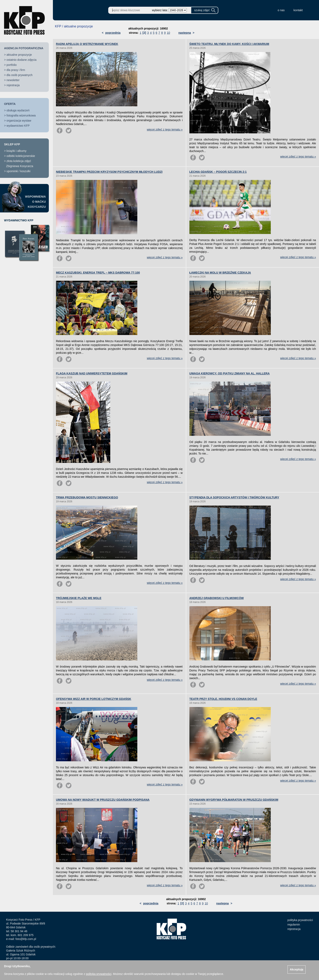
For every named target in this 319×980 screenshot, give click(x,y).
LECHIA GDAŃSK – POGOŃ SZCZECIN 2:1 (218, 172)
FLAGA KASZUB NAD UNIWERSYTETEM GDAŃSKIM (92, 373)
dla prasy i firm (16, 70)
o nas (281, 10)
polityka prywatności (300, 920)
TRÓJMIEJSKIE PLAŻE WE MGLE (79, 598)
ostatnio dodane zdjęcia (21, 60)
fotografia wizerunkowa (21, 115)
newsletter (13, 80)
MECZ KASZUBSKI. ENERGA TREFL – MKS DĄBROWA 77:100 (98, 273)
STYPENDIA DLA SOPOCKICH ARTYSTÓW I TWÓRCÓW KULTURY (234, 497)
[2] (144, 33)
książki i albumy (16, 151)
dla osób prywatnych (20, 75)
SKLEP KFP (12, 144)
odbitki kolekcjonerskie (21, 156)
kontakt (298, 10)
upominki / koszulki (19, 171)
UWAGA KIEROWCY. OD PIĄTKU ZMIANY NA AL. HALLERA (230, 373)
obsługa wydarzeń (18, 110)
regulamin (294, 925)
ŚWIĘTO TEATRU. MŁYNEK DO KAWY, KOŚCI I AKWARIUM (229, 44)
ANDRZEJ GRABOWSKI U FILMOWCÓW (217, 598)
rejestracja (13, 85)
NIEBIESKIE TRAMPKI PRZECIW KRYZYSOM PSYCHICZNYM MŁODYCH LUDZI (109, 172)
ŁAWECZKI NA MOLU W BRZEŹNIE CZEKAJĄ (220, 273)
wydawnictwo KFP (18, 126)
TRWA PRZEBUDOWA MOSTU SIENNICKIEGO (87, 497)
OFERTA (10, 104)
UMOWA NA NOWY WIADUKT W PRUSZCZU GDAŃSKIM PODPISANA (103, 800)
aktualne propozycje (19, 55)
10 (168, 33)
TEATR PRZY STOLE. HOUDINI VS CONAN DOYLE (223, 699)
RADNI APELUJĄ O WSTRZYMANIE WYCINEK (87, 44)
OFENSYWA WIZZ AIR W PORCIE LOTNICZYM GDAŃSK (94, 699)
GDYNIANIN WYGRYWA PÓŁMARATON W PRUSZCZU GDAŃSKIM (234, 800)
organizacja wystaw (19, 121)
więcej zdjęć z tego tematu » (165, 129)
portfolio (12, 65)
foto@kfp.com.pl (26, 939)
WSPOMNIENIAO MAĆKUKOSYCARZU (35, 202)
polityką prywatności (99, 974)
